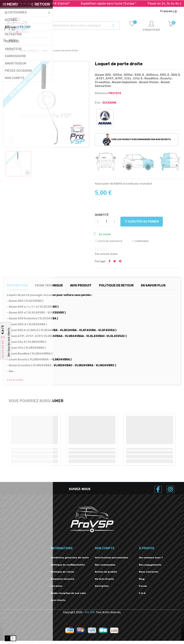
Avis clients (58, 603)
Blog (142, 582)
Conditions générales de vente (70, 561)
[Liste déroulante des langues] (170, 11)
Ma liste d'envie (104, 582)
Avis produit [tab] (81, 289)
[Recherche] (84, 25)
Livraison (57, 589)
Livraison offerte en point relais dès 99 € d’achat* (42, 3)
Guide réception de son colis (68, 596)
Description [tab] (17, 289)
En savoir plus (153, 289)
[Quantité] (106, 225)
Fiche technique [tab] (49, 289)
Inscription (102, 589)
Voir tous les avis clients (9, 342)
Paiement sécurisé (63, 582)
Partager (110, 265)
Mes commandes (105, 568)
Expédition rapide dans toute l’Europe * (117, 3)
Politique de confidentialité (68, 568)
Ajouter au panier (142, 225)
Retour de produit (106, 575)
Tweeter (115, 265)
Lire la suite (15, 383)
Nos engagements (150, 568)
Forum (143, 589)
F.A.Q (142, 596)
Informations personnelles (112, 561)
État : (98, 106)
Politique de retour (63, 575)
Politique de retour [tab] (116, 289)
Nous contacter (149, 575)
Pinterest (120, 265)
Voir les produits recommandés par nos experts (137, 143)
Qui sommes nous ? (151, 561)
